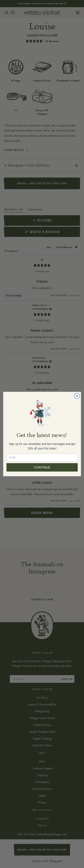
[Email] (42, 463)
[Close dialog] (77, 401)
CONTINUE (42, 473)
